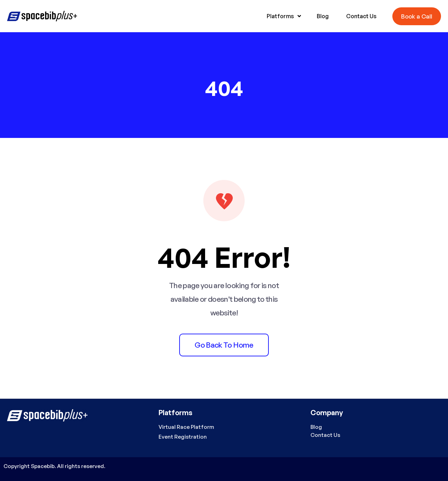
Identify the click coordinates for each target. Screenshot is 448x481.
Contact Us (325, 435)
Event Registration (183, 437)
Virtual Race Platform (186, 427)
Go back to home (224, 345)
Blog (316, 427)
